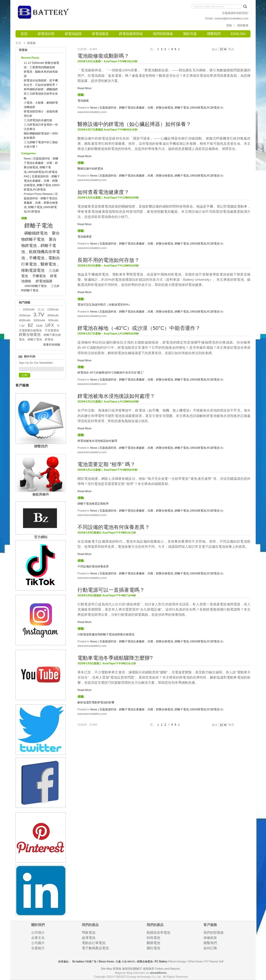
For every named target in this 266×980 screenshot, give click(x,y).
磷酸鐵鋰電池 (36, 233)
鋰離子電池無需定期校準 (93, 504)
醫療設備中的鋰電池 (90, 169)
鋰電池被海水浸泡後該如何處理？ (116, 396)
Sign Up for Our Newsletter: (36, 363)
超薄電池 (89, 938)
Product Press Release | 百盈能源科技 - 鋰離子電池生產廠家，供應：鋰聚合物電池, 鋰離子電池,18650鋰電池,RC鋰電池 (41, 203)
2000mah (25, 315)
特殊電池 (153, 938)
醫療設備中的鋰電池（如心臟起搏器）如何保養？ (134, 124)
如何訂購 (210, 948)
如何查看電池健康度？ (103, 192)
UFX (50, 325)
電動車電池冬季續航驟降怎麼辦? (115, 658)
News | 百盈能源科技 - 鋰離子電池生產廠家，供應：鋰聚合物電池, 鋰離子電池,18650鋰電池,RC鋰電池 (155, 108)
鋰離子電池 (38, 226)
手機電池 (39, 276)
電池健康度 (85, 237)
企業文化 (38, 938)
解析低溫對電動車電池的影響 (96, 702)
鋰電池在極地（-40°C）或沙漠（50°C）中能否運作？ (139, 328)
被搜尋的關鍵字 (132, 969)
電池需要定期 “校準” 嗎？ (106, 464)
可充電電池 (52, 330)
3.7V (39, 315)
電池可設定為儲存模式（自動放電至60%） (104, 305)
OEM (39, 326)
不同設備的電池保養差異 (93, 566)
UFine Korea (195, 962)
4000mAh (25, 320)
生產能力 (38, 948)
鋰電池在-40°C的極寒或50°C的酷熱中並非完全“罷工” (111, 373)
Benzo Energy (178, 962)
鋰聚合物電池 (30, 335)
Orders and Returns (167, 969)
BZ (30, 325)
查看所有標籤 (52, 345)
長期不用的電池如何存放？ (108, 260)
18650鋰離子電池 (35, 286)
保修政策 (210, 938)
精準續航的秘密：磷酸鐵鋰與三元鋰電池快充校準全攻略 (41, 94)
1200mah (53, 309)
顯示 (215, 49)
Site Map (106, 969)
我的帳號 (243, 25)
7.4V (22, 326)
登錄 (229, 25)
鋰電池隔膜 (44, 281)
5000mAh (39, 320)
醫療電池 (153, 943)
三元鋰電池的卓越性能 (38, 120)
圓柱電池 (154, 948)
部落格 (117, 969)
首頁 (18, 43)
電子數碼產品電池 (95, 948)
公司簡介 (38, 933)
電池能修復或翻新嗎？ (103, 56)
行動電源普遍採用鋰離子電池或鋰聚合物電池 (106, 634)
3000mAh (53, 315)
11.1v (41, 309)
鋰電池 (49, 339)
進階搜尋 (148, 969)
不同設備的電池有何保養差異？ (114, 527)
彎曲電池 (89, 933)
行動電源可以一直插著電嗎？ (111, 590)
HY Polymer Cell (214, 962)
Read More (84, 88)
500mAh (53, 320)
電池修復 (83, 101)
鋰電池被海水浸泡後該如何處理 (97, 441)
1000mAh (29, 309)
